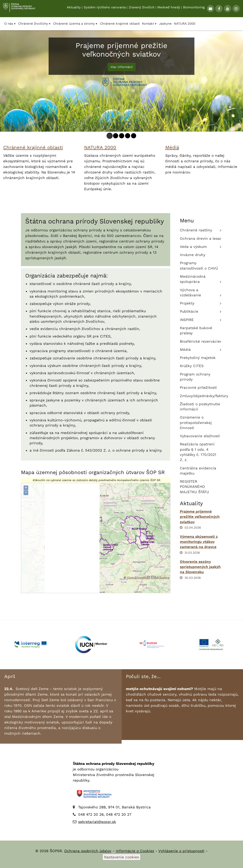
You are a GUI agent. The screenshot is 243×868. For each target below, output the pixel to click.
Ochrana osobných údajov (88, 851)
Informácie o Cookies (135, 851)
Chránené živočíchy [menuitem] (35, 24)
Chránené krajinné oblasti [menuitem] (120, 24)
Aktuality (74, 9)
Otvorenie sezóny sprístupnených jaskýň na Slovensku (200, 567)
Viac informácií (122, 67)
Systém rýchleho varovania (105, 9)
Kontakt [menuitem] (149, 24)
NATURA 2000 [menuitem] (185, 24)
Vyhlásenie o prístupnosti (181, 851)
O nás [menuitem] (10, 24)
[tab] (110, 136)
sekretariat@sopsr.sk (97, 822)
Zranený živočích (142, 9)
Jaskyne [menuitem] (165, 24)
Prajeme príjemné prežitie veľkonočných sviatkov (200, 517)
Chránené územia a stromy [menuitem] (75, 24)
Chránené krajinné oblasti (33, 147)
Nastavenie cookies (121, 857)
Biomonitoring (194, 9)
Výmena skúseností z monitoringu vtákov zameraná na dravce (199, 542)
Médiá (172, 147)
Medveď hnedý (169, 9)
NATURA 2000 (100, 147)
